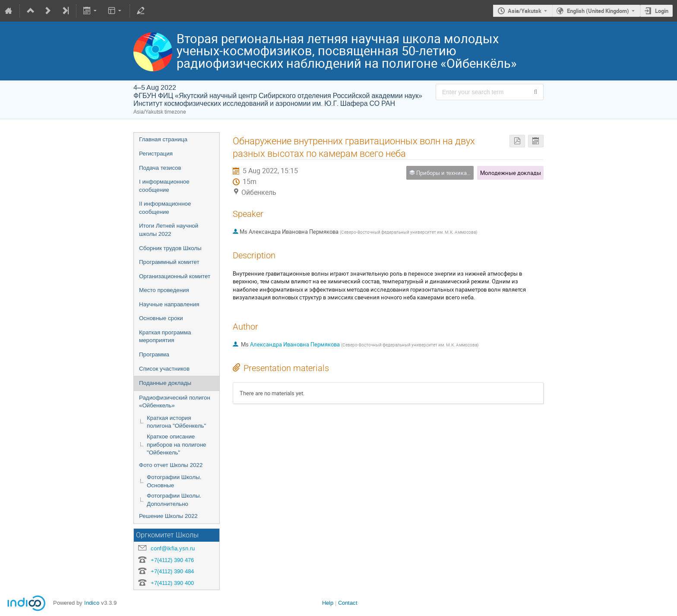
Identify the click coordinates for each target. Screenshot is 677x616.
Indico (92, 603)
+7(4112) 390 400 (172, 583)
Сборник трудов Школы (170, 248)
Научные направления (169, 304)
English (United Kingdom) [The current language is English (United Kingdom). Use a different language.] (598, 11)
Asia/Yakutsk (525, 11)
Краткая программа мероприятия (165, 337)
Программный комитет (169, 262)
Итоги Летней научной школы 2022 (169, 230)
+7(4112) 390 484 (172, 571)
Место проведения (164, 290)
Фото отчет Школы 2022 (171, 465)
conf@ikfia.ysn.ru (173, 548)
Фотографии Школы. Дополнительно (174, 500)
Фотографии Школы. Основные (174, 481)
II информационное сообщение (165, 208)
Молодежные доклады (511, 173)
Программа (154, 354)
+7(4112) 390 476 (172, 560)
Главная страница (163, 139)
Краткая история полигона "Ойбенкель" (176, 422)
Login (662, 11)
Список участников (164, 369)
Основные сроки (161, 318)
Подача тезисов (160, 168)
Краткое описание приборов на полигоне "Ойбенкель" (177, 445)
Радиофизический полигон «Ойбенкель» (175, 402)
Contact (348, 603)
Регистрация (156, 154)
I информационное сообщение (164, 186)
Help (328, 603)
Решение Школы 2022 (168, 516)
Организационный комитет (175, 276)
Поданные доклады (165, 383)
